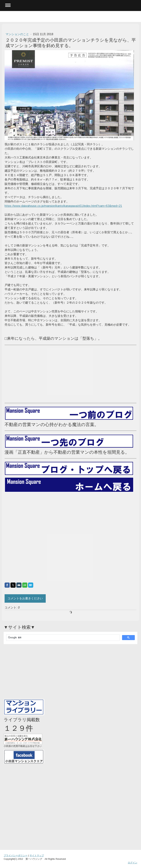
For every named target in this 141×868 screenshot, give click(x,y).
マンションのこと (18, 34)
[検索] (63, 638)
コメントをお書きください (25, 598)
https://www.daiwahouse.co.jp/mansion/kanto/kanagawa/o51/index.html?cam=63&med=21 (63, 206)
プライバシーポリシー (16, 855)
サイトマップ (37, 855)
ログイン (133, 863)
